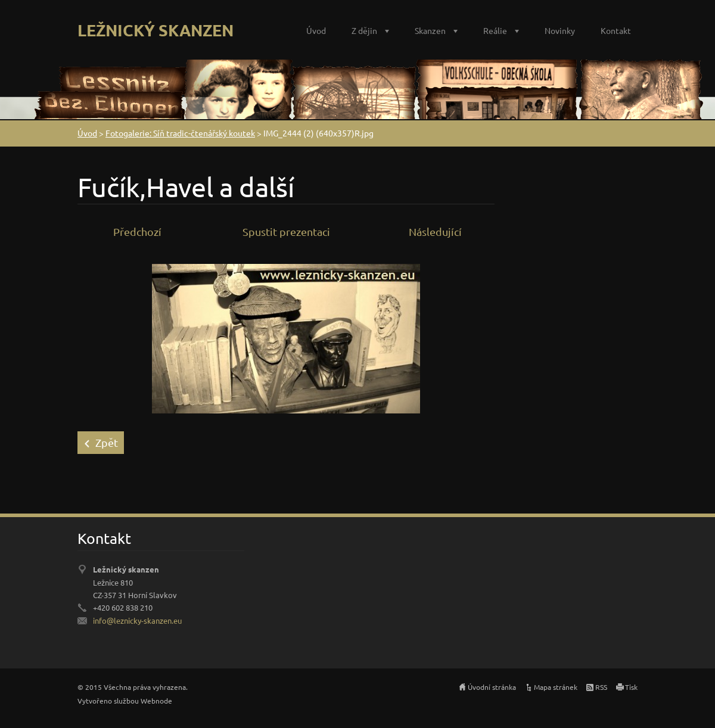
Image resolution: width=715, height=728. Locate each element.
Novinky (560, 30)
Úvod (316, 30)
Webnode (156, 701)
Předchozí (137, 231)
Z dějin (364, 30)
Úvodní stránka (492, 687)
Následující (435, 231)
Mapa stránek (556, 687)
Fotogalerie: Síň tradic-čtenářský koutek (180, 133)
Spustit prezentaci (286, 231)
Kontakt (616, 30)
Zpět (107, 442)
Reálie (495, 30)
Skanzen (430, 30)
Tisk (631, 687)
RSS (601, 687)
